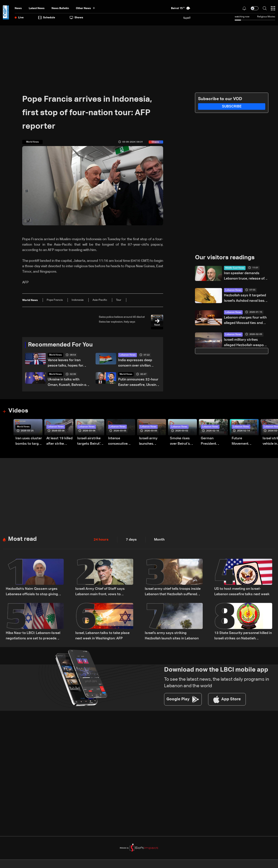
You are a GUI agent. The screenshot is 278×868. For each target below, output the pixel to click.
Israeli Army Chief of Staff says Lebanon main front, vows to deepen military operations (100, 593)
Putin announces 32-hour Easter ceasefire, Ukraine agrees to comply (138, 383)
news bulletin (60, 8)
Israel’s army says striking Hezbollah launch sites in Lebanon (172, 636)
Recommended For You (62, 345)
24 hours (101, 540)
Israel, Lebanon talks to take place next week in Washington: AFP (102, 636)
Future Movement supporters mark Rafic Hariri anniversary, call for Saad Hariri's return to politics (245, 442)
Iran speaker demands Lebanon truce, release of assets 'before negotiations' (244, 277)
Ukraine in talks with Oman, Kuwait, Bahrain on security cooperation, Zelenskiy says (68, 383)
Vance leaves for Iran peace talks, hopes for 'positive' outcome (65, 364)
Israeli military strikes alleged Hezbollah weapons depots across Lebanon (246, 343)
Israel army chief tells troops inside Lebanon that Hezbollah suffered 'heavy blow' (173, 593)
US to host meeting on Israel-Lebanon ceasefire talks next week (242, 592)
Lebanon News (128, 355)
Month (159, 540)
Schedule (47, 18)
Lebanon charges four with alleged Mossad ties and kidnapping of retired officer (245, 321)
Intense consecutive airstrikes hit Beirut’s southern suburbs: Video (120, 442)
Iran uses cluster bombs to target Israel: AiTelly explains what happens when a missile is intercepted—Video (29, 442)
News (18, 8)
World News (55, 355)
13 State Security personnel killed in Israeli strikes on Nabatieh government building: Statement (243, 637)
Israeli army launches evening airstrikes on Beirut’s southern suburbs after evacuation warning (150, 442)
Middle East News (235, 268)
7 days (131, 540)
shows (76, 18)
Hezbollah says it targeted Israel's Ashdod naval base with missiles (245, 299)
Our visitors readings (226, 258)
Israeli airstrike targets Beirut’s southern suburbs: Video (90, 442)
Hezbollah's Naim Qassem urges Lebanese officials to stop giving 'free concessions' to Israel (32, 593)
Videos (19, 412)
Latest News (37, 8)
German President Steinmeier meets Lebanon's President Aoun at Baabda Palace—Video (213, 442)
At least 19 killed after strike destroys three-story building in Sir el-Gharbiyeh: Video (59, 442)
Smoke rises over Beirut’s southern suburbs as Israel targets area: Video (181, 442)
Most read (23, 540)
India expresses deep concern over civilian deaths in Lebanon (135, 364)
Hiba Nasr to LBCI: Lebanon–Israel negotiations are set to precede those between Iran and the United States (33, 637)
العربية (187, 18)
